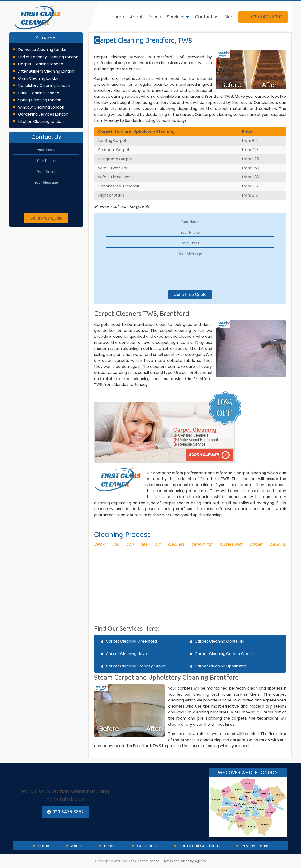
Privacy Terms (255, 846)
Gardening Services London (43, 114)
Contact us (207, 17)
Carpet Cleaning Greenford (131, 641)
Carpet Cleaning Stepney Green (136, 666)
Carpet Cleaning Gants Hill (219, 641)
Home (118, 17)
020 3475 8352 (263, 17)
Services (176, 17)
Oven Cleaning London (39, 78)
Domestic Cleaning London (43, 50)
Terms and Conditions (199, 846)
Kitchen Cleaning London (41, 122)
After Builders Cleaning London (46, 71)
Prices (155, 17)
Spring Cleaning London (40, 100)
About (136, 17)
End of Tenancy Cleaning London (48, 57)
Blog (229, 17)
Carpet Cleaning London (41, 64)
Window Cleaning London (41, 107)
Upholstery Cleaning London (44, 86)
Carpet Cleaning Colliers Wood (223, 654)
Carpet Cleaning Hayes (127, 654)
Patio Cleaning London (39, 93)
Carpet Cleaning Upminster (220, 666)
